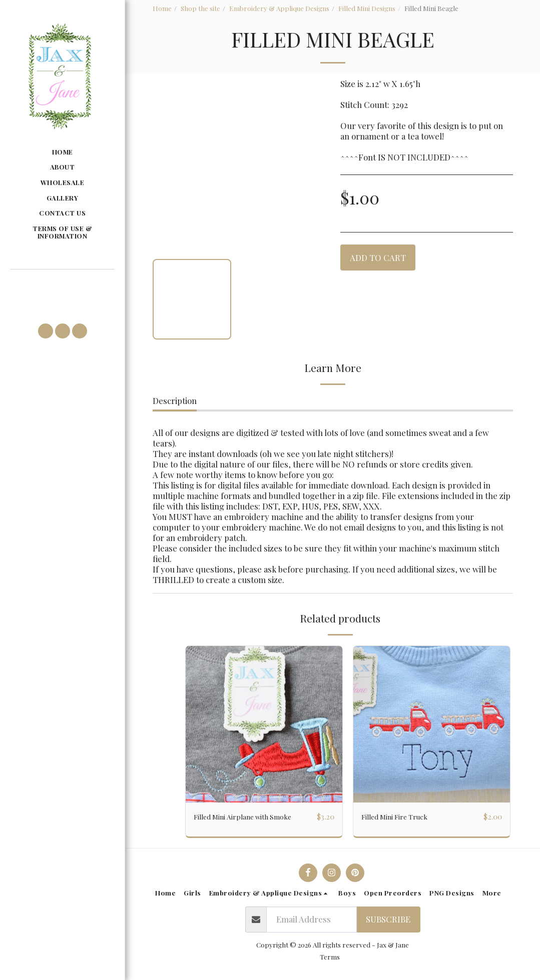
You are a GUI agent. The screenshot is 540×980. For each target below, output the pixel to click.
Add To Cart (378, 257)
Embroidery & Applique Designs (279, 8)
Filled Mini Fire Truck (403, 816)
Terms (330, 957)
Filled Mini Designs (367, 8)
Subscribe (388, 919)
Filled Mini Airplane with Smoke (254, 816)
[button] (62, 284)
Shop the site (200, 8)
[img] (264, 724)
